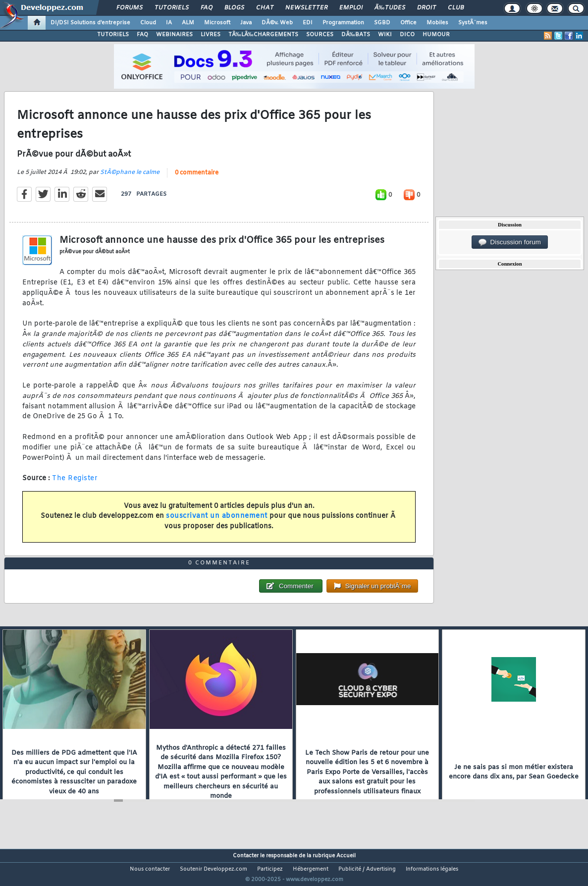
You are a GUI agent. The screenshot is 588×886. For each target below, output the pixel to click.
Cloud (148, 23)
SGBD (382, 23)
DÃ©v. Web (277, 23)
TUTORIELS (113, 35)
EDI (308, 23)
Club (456, 8)
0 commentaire (197, 179)
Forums (130, 8)
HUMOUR (436, 35)
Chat (265, 8)
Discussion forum (510, 242)
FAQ (207, 8)
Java (246, 23)
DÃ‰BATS (356, 35)
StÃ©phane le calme (130, 178)
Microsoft (217, 23)
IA (169, 23)
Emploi (351, 8)
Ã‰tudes (390, 8)
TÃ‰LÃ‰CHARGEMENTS (263, 35)
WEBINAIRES (174, 35)
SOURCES (320, 35)
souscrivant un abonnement (217, 523)
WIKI (385, 35)
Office (408, 23)
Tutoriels (172, 8)
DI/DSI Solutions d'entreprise (90, 23)
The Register (75, 485)
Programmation (343, 23)
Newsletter (306, 8)
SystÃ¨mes (473, 23)
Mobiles (437, 23)
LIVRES (211, 35)
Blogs (234, 8)
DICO (407, 35)
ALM (188, 23)
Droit (427, 8)
